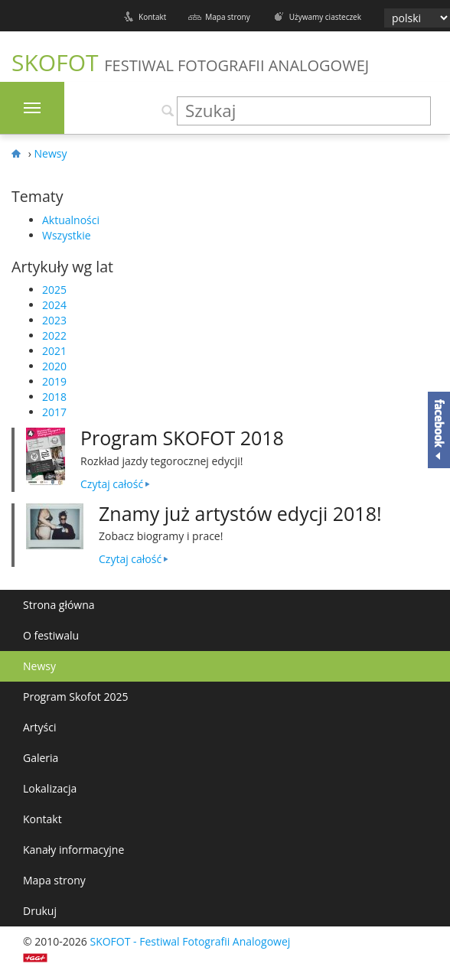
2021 (54, 351)
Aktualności (71, 220)
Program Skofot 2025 (76, 697)
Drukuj (40, 911)
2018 (54, 397)
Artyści (40, 727)
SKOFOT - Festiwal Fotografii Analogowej (190, 941)
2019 (54, 381)
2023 (54, 320)
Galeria (41, 758)
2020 (54, 366)
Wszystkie (67, 235)
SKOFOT (190, 62)
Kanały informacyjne (73, 850)
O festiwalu (51, 635)
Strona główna (59, 605)
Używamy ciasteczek (325, 17)
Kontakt (152, 17)
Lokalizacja (50, 788)
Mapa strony (227, 17)
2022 (54, 335)
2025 (54, 290)
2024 (54, 305)
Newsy (39, 666)
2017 (54, 412)
